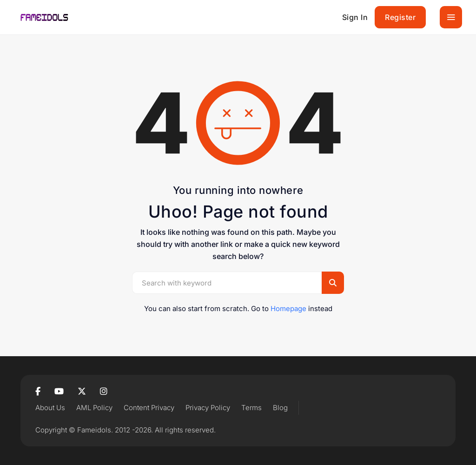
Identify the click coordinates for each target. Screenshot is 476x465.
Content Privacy (149, 408)
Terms (251, 408)
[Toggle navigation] (451, 17)
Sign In (355, 17)
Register (400, 17)
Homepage (288, 309)
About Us (50, 408)
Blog (280, 408)
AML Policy (94, 408)
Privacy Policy (208, 408)
